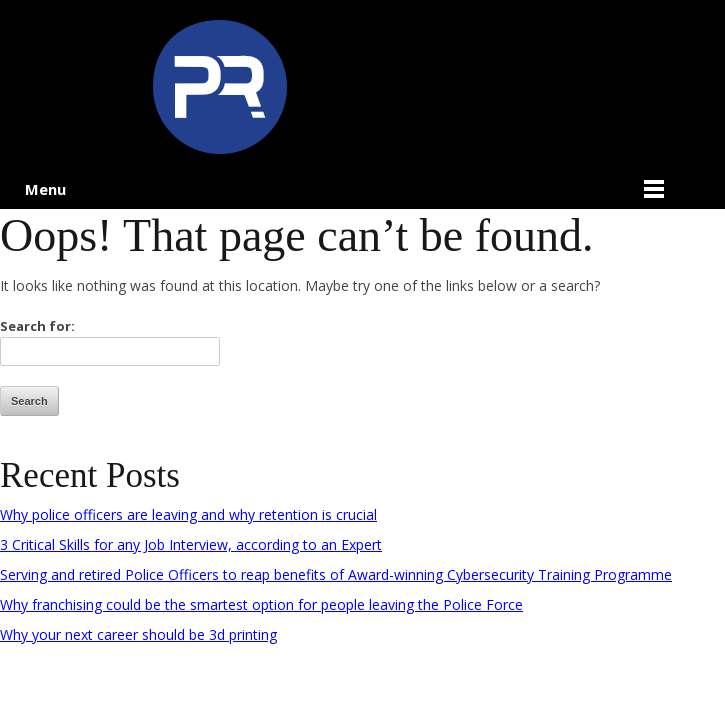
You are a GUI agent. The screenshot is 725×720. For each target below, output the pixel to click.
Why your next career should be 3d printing (138, 634)
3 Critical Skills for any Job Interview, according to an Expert (191, 544)
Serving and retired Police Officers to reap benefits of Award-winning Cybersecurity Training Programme (336, 574)
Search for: (37, 326)
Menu (45, 189)
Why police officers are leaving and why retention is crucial (188, 514)
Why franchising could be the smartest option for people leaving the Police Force (261, 604)
